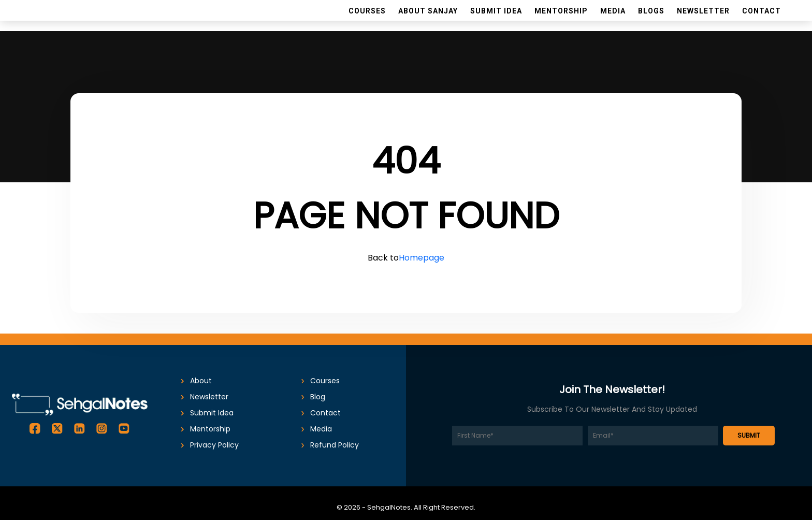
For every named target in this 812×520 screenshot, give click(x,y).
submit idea (212, 413)
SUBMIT (749, 435)
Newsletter (209, 397)
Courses (325, 381)
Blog (318, 397)
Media (321, 429)
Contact (325, 413)
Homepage (422, 258)
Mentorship (210, 429)
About (201, 381)
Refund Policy (335, 445)
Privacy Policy (214, 445)
